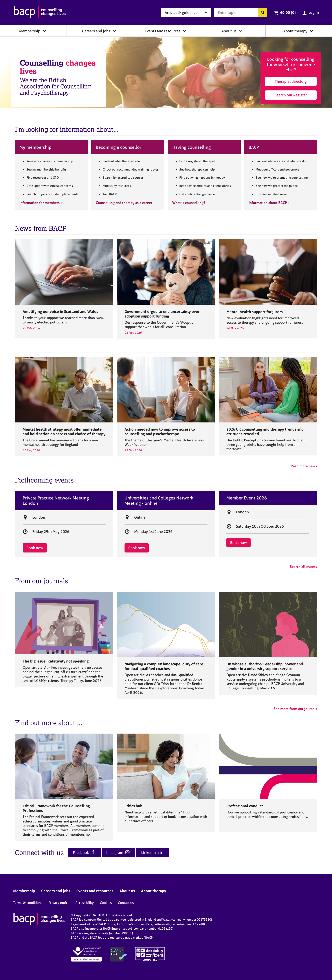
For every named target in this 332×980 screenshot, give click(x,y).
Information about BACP (268, 203)
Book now (35, 548)
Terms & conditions (28, 903)
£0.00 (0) (288, 12)
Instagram (118, 852)
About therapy (295, 31)
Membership (30, 31)
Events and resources (163, 31)
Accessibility (85, 903)
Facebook (84, 852)
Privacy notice (59, 903)
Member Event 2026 (247, 498)
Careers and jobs (96, 31)
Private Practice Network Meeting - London (57, 501)
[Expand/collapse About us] (241, 31)
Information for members (39, 203)
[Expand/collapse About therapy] (312, 31)
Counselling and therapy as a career (124, 203)
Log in (314, 12)
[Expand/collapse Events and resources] (185, 31)
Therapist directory (291, 81)
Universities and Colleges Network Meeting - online (159, 501)
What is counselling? (189, 203)
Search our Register (291, 95)
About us (229, 31)
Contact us (126, 903)
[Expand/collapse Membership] (44, 31)
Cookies (106, 903)
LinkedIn (152, 852)
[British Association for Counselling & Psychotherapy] (40, 13)
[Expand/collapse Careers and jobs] (114, 31)
